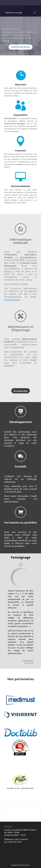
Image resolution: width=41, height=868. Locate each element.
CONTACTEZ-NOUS (20, 48)
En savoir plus (21, 391)
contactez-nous (12, 299)
